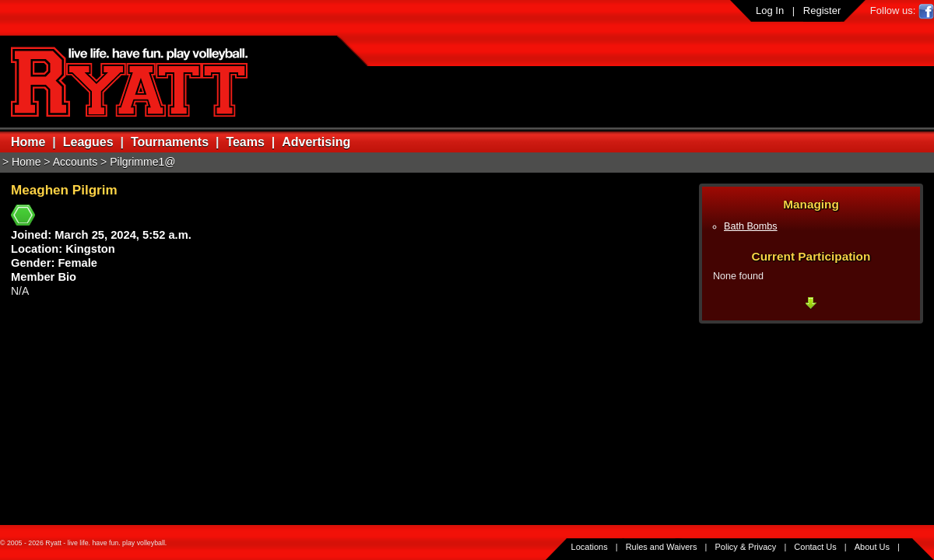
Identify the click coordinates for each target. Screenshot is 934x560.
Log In (770, 10)
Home (28, 142)
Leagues (88, 142)
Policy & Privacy (746, 547)
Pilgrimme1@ (142, 162)
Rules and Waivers (662, 547)
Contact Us (815, 547)
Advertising (316, 142)
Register (822, 10)
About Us (872, 547)
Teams (245, 142)
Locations (590, 547)
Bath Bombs (751, 226)
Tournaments (170, 142)
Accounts (75, 162)
